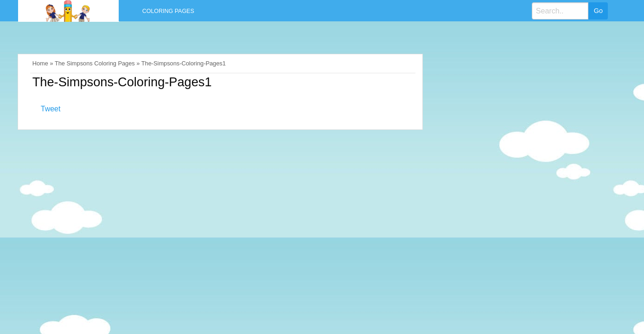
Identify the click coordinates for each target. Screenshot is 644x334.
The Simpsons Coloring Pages (95, 63)
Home (40, 63)
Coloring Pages (168, 11)
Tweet (51, 109)
